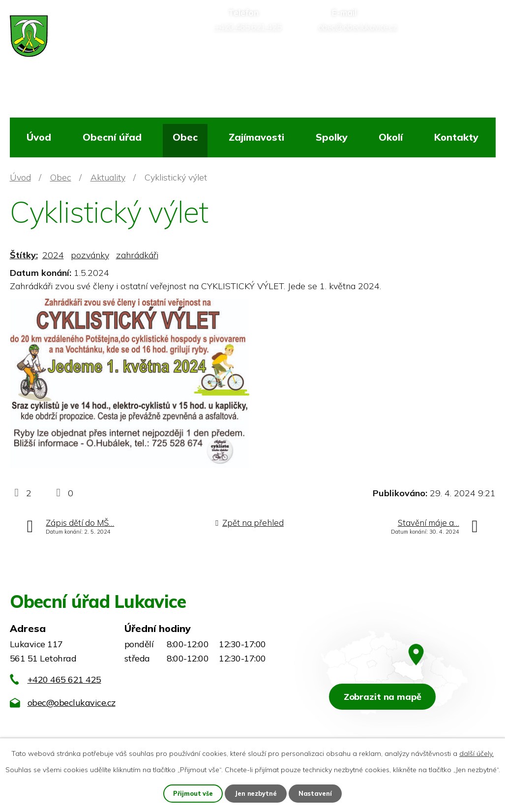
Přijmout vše (192, 793)
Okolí (391, 137)
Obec (185, 137)
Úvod (39, 137)
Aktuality (108, 177)
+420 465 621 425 (64, 679)
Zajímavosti (256, 137)
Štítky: (24, 255)
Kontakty (456, 137)
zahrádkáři (137, 255)
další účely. (476, 752)
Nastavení (317, 793)
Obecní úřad (112, 137)
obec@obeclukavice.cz (72, 703)
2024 (53, 255)
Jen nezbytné (256, 793)
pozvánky (90, 255)
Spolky (332, 137)
